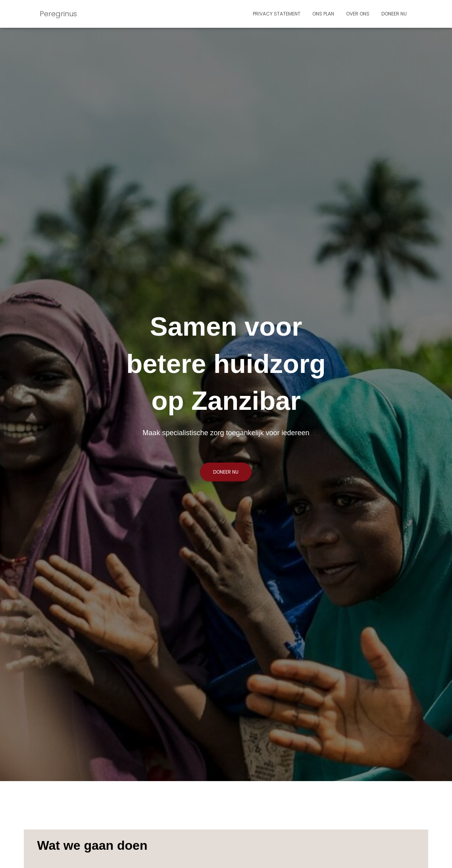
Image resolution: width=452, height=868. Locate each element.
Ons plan (323, 14)
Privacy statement (277, 14)
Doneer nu (394, 14)
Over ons (358, 14)
